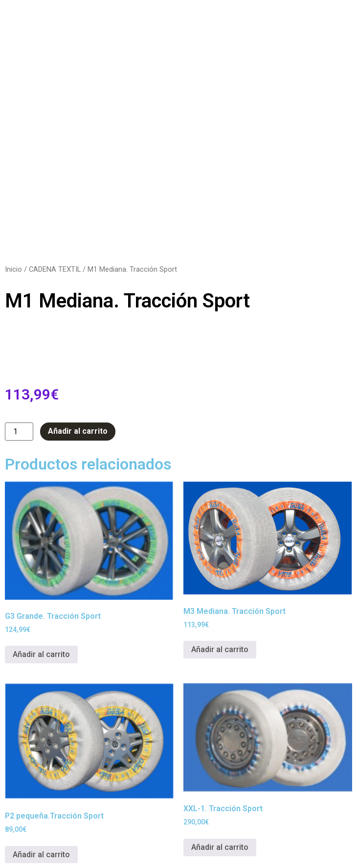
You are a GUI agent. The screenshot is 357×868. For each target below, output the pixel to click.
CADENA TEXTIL (55, 269)
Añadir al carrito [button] (41, 654)
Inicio (13, 269)
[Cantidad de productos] (19, 432)
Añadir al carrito (78, 431)
